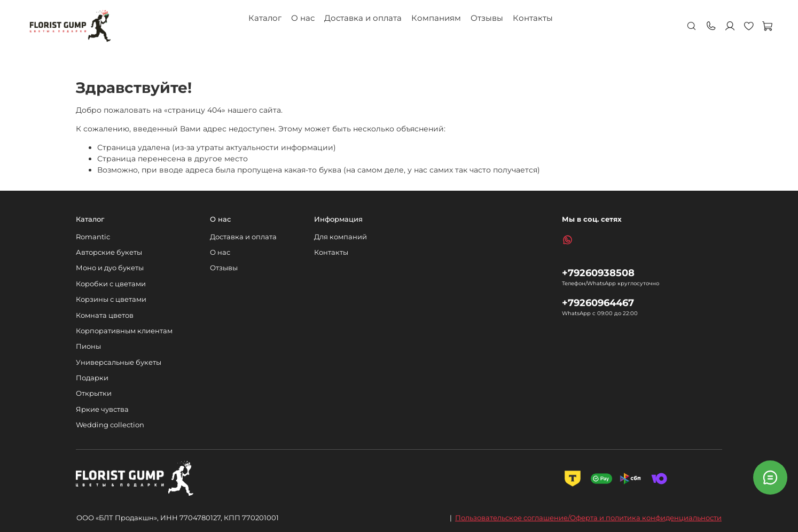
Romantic (93, 237)
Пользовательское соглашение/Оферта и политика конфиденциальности (588, 518)
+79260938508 (598, 273)
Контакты (533, 18)
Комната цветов (105, 315)
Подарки (92, 378)
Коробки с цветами (111, 284)
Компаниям (436, 18)
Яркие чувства (102, 409)
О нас (303, 18)
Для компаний (341, 237)
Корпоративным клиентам (124, 331)
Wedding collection (110, 425)
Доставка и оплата (363, 18)
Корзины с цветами (111, 299)
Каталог (265, 18)
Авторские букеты (109, 252)
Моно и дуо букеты (110, 268)
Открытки (94, 393)
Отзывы (487, 18)
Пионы (88, 346)
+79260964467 (598, 303)
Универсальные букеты (119, 362)
